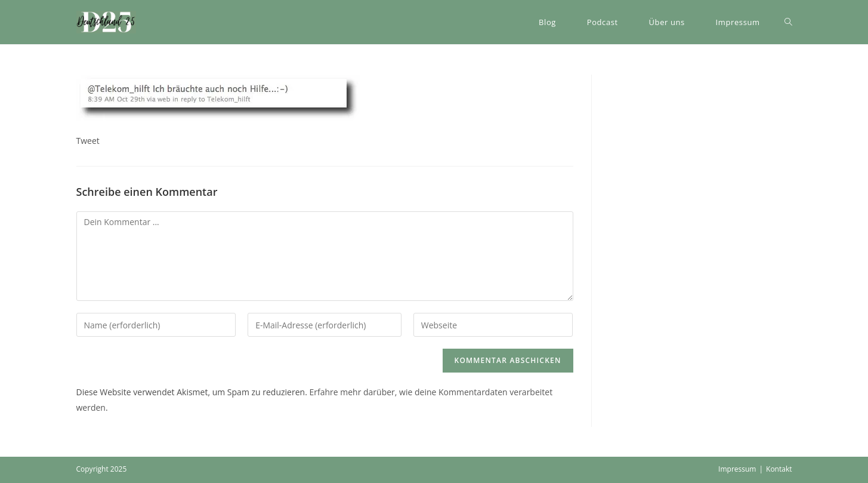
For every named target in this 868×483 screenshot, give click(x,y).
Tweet (88, 141)
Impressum (737, 469)
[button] (106, 22)
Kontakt (779, 469)
